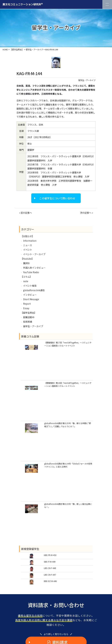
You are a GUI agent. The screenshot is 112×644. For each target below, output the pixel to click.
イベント (28, 250)
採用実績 (28, 322)
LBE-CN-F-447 (50, 575)
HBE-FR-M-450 (50, 555)
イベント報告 (30, 286)
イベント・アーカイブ (34, 254)
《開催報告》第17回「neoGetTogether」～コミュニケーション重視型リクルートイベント (68, 344)
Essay (26, 308)
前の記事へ (26, 213)
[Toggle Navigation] (107, 4)
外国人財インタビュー (34, 268)
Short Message (31, 299)
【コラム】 (26, 277)
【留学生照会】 (29, 313)
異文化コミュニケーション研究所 (23, 4)
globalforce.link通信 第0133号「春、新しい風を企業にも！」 (68, 505)
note (26, 281)
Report (27, 304)
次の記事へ (86, 213)
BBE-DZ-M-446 (50, 581)
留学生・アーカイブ (87, 80)
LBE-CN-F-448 (50, 568)
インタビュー (30, 295)
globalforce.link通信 (34, 290)
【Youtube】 (27, 259)
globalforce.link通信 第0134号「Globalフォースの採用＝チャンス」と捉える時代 (68, 465)
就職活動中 (29, 317)
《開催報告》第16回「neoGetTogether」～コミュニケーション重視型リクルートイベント (68, 384)
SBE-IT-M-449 (50, 562)
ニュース (28, 245)
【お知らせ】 (27, 236)
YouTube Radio (31, 272)
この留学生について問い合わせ (57, 198)
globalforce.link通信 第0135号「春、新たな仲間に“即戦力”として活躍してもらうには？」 (68, 425)
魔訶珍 (26, 263)
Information (30, 241)
